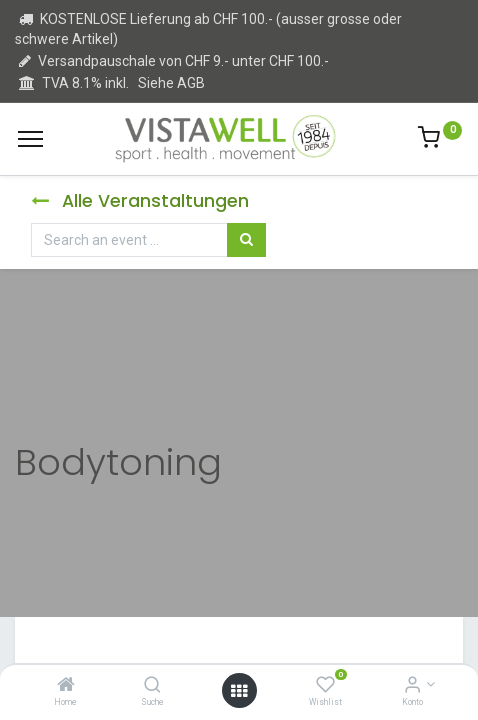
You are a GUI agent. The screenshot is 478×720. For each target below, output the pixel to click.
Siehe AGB (171, 83)
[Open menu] (239, 691)
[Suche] (152, 686)
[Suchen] (246, 240)
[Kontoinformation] (412, 686)
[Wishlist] (325, 686)
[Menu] (30, 139)
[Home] (66, 686)
